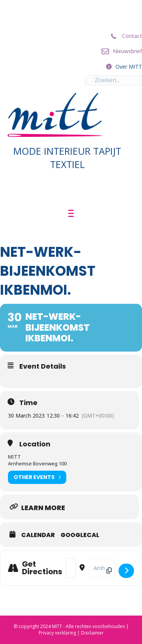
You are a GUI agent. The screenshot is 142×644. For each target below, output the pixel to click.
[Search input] (114, 80)
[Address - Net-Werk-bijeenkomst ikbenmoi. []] (71, 568)
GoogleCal (80, 535)
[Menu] (71, 214)
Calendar (38, 535)
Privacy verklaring (57, 633)
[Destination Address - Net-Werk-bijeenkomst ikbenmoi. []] (102, 568)
